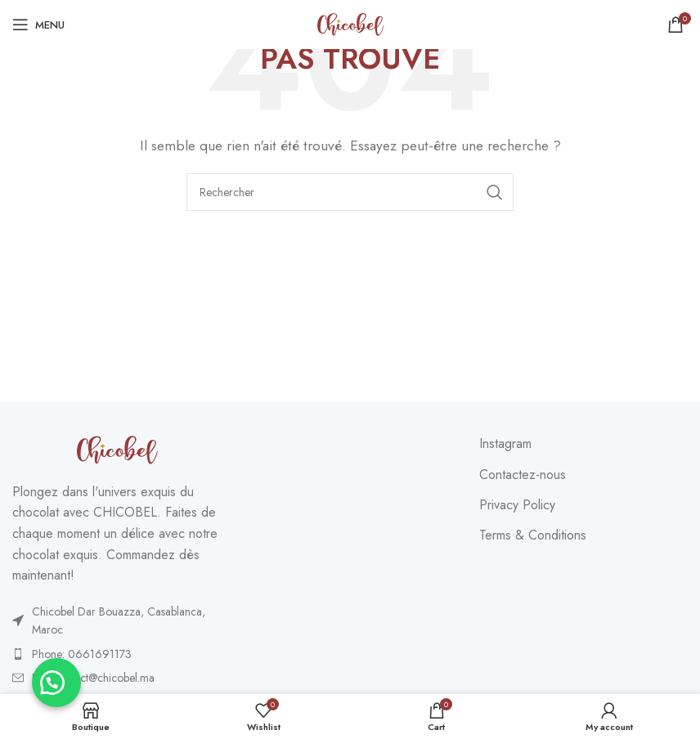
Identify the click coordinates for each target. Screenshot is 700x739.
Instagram (505, 444)
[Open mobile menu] (38, 25)
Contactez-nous (523, 475)
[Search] (350, 192)
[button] (57, 682)
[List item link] (117, 621)
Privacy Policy (517, 505)
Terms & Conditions (533, 535)
